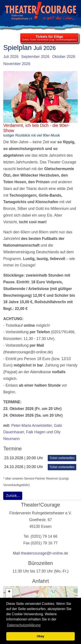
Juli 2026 (11, 57)
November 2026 (17, 64)
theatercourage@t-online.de (44, 553)
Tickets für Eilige (49, 37)
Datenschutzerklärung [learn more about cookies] (24, 625)
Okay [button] (40, 636)
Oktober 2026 (64, 57)
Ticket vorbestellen (62, 458)
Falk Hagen (36, 432)
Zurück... (13, 496)
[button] (9, 592)
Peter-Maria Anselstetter (32, 426)
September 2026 (35, 57)
